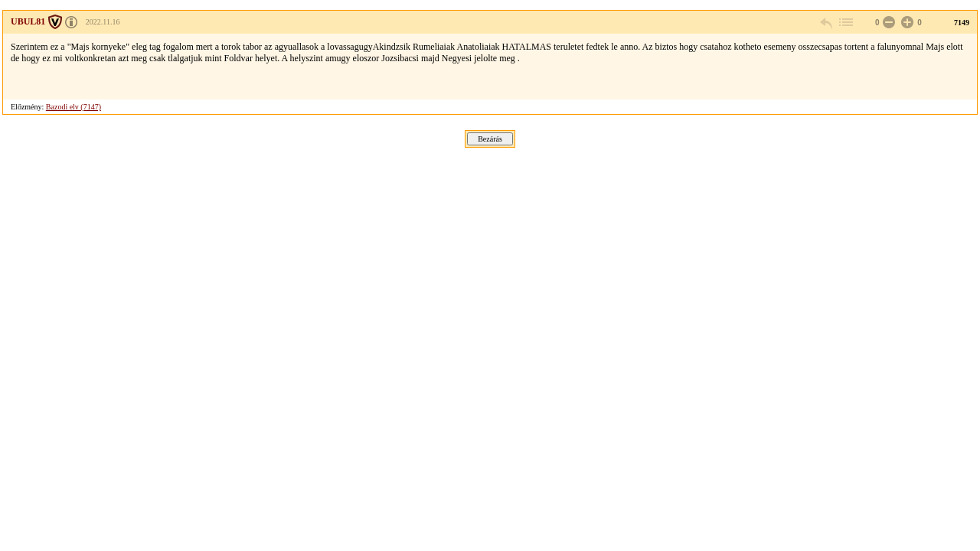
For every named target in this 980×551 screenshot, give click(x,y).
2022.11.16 (103, 22)
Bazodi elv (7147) (73, 107)
